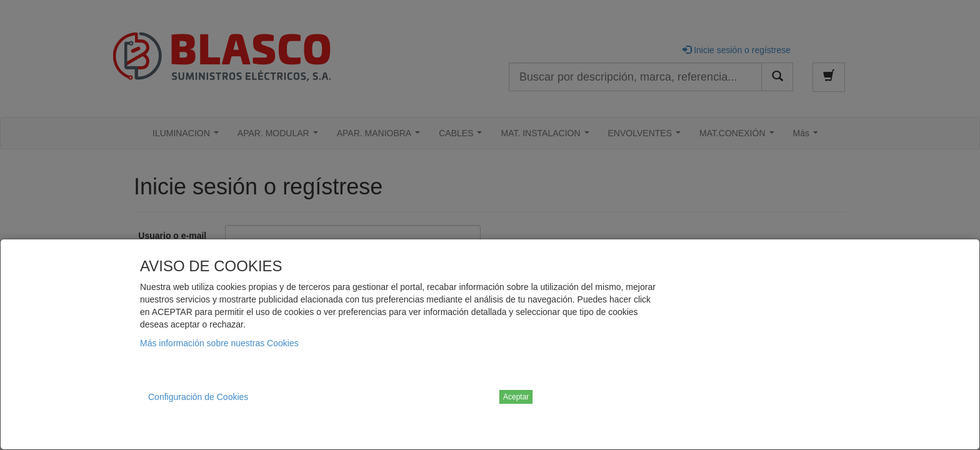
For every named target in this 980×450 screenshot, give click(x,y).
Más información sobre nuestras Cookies (219, 343)
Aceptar (516, 397)
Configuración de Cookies (198, 397)
